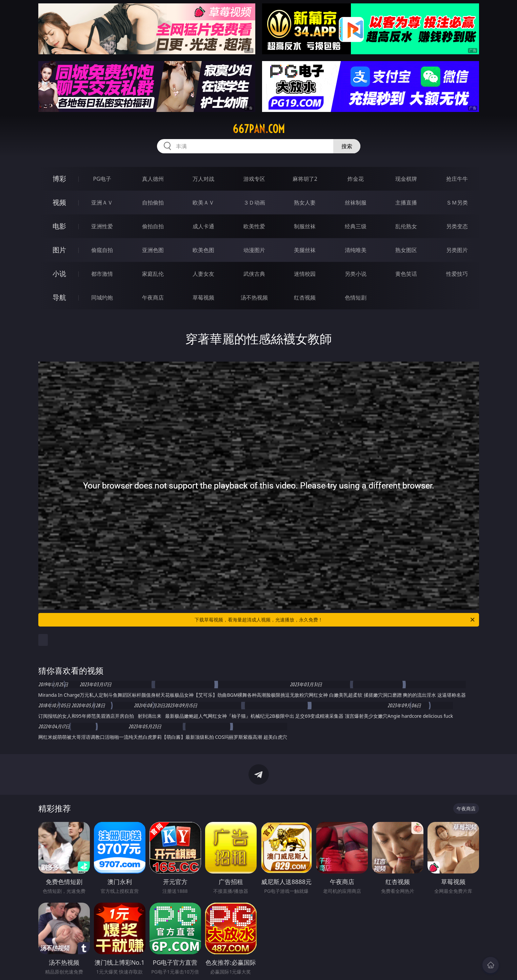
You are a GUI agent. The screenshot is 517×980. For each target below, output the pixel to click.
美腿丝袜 (305, 250)
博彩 (59, 179)
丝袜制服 (356, 203)
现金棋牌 (406, 179)
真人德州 (153, 179)
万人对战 (203, 179)
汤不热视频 (254, 297)
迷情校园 (305, 274)
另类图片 (457, 250)
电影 (59, 226)
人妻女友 (203, 274)
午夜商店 (153, 297)
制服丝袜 (305, 226)
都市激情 (102, 274)
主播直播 (406, 203)
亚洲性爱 (102, 226)
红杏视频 (305, 297)
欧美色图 (203, 250)
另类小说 (356, 274)
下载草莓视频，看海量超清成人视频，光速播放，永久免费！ (335, 620)
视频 (59, 202)
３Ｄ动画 (254, 203)
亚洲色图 (153, 250)
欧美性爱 (254, 226)
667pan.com (259, 129)
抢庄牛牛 (457, 179)
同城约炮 (102, 297)
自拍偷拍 (153, 203)
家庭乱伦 (153, 274)
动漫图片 (254, 250)
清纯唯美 (356, 250)
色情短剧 (356, 297)
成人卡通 (203, 226)
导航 (59, 297)
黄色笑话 (406, 274)
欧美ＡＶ (203, 203)
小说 (59, 274)
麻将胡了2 (305, 179)
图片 (59, 250)
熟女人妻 (305, 203)
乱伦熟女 (406, 226)
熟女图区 (406, 250)
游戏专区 (254, 179)
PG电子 (102, 179)
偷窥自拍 (102, 250)
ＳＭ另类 (457, 203)
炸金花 (356, 179)
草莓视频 (203, 297)
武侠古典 (254, 274)
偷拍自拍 (153, 226)
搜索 (347, 146)
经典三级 (356, 226)
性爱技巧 (457, 274)
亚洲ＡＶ (102, 203)
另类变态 (457, 226)
